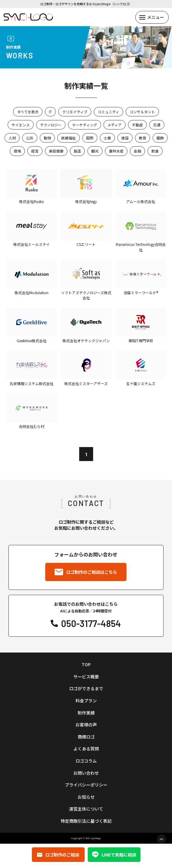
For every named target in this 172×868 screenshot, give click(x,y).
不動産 (137, 125)
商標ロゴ (86, 737)
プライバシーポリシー (86, 785)
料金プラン (86, 701)
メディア (115, 125)
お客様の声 (86, 725)
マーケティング (84, 125)
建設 (125, 138)
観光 (95, 151)
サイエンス (21, 125)
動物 (47, 138)
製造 (77, 151)
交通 (157, 125)
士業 (107, 138)
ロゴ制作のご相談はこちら (86, 572)
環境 (17, 151)
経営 (35, 151)
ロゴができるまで (86, 689)
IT (50, 112)
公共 (30, 138)
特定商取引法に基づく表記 (86, 821)
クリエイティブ (75, 112)
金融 (137, 151)
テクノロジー (51, 125)
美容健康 (56, 151)
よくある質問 (86, 749)
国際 (90, 138)
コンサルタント (142, 112)
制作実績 (86, 713)
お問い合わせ (86, 773)
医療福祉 (69, 138)
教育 (143, 138)
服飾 (160, 138)
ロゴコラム (86, 761)
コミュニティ (108, 112)
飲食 (155, 151)
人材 (12, 138)
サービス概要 (86, 677)
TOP (86, 665)
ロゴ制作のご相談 (58, 855)
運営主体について (86, 809)
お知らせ (86, 797)
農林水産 (116, 151)
